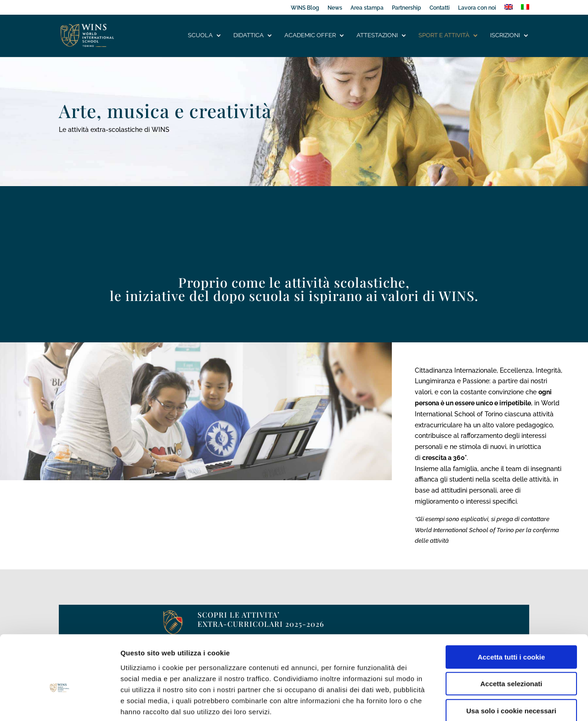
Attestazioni (377, 35)
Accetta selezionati (511, 636)
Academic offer (310, 35)
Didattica (249, 35)
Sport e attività (444, 35)
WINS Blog (305, 8)
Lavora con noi (477, 8)
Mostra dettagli (483, 703)
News (335, 8)
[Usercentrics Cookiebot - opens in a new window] (59, 703)
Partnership (407, 8)
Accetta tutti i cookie (512, 609)
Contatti (440, 8)
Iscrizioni (505, 35)
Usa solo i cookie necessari (511, 662)
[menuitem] (509, 9)
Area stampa (367, 8)
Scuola (200, 35)
